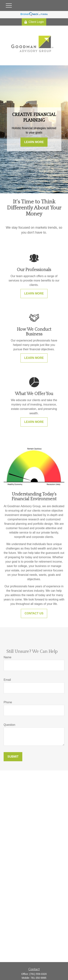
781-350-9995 (38, 978)
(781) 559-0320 (38, 974)
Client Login (34, 22)
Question (9, 725)
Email (7, 680)
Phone (8, 702)
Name (8, 657)
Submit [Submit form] (13, 757)
